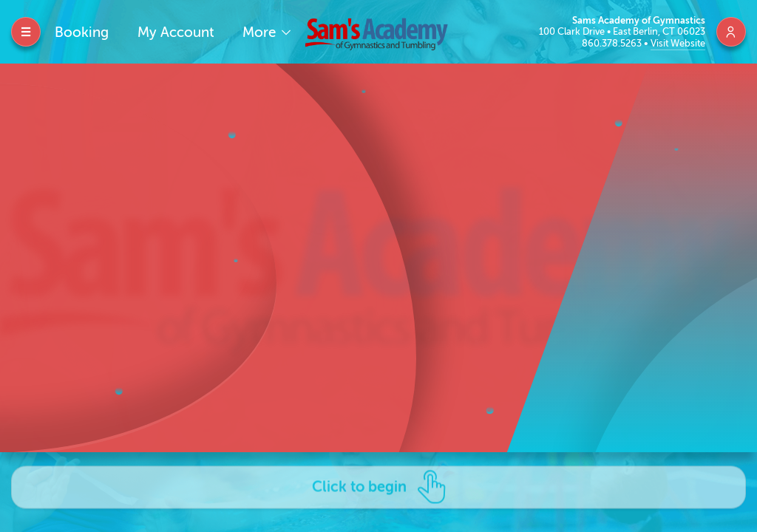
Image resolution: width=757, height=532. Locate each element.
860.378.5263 (613, 43)
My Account (176, 32)
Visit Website (678, 43)
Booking (82, 32)
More (261, 32)
